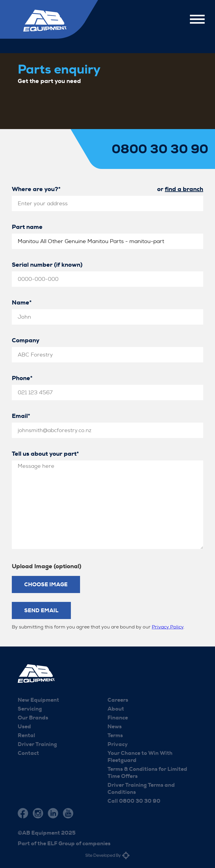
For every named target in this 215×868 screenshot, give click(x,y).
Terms (115, 735)
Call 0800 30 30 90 (134, 801)
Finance (118, 718)
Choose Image (46, 584)
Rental (26, 735)
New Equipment (38, 700)
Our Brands (33, 718)
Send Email (41, 610)
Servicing (30, 709)
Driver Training (37, 744)
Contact (28, 753)
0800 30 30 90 (160, 149)
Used (24, 727)
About (116, 709)
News (115, 727)
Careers (118, 700)
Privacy (118, 744)
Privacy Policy (168, 627)
